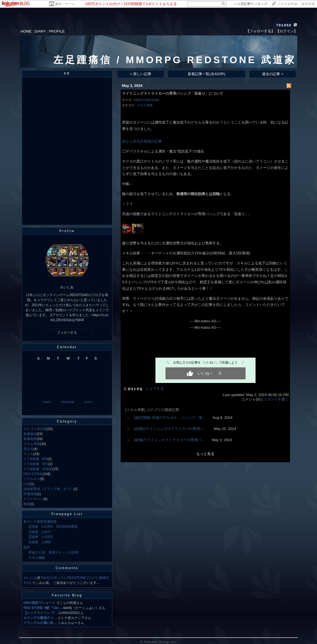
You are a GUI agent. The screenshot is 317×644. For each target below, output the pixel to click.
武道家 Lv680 (40, 542)
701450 (284, 25)
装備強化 (30, 434)
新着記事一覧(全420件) (206, 74)
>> (250, 4)
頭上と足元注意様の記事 (142, 141)
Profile (67, 231)
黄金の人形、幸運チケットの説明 (53, 552)
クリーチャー (33, 499)
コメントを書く (276, 399)
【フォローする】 (260, 31)
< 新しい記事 (141, 74)
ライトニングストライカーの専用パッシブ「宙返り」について (173, 93)
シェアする (155, 389)
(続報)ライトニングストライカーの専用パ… (169, 440)
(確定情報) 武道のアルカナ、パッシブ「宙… (170, 418)
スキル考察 (32, 444)
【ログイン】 (287, 31)
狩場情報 (30, 494)
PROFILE (57, 31)
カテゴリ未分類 (35, 429)
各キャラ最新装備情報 (40, 522)
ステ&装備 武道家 (38, 469)
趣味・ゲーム (65, 4)
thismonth (68, 402)
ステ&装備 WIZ (36, 464)
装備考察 (30, 439)
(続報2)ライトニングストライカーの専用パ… (170, 429)
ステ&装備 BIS (35, 459)
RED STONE (33, 474)
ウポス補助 (37, 558)
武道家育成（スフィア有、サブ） (48, 489)
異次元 (28, 449)
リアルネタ (32, 479)
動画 (27, 504)
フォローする (67, 333)
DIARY (40, 31)
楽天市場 (308, 4)
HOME (26, 31)
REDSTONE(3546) (147, 100)
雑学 (27, 547)
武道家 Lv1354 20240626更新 (53, 527)
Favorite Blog (67, 595)
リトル (28, 454)
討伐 (27, 484)
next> (88, 402)
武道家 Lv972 (40, 532)
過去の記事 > (273, 74)
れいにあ (30, 578)
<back (46, 402)
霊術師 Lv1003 (40, 537)
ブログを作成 (287, 4)
